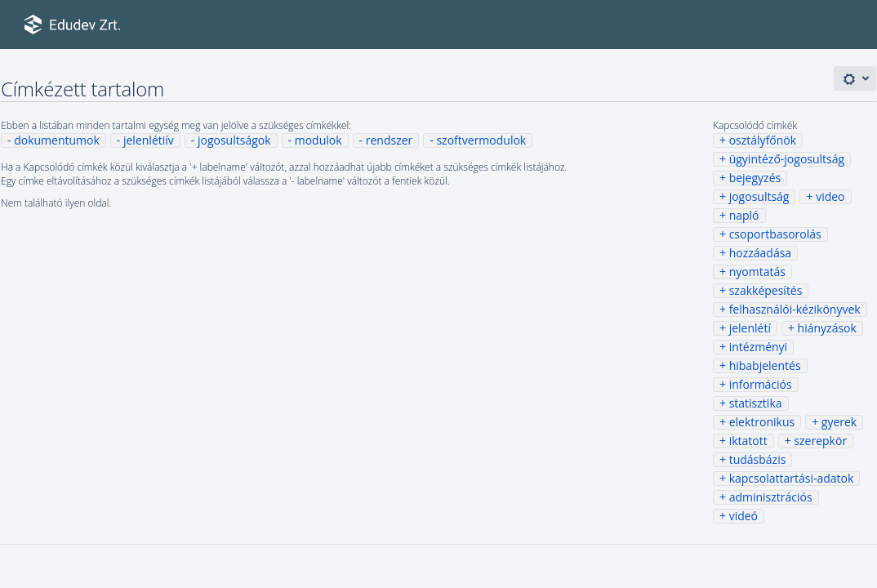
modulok (318, 140)
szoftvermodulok (481, 140)
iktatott (748, 441)
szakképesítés (766, 290)
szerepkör (820, 441)
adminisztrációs (771, 497)
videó (743, 516)
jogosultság (759, 196)
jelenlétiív (149, 140)
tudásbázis (758, 459)
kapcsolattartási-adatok (792, 478)
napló (744, 215)
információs (761, 384)
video (830, 196)
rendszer (390, 140)
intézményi (759, 347)
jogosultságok (234, 140)
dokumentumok (57, 140)
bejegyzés (755, 178)
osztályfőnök (763, 140)
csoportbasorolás (775, 234)
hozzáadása (761, 253)
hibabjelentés (765, 365)
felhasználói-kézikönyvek (795, 309)
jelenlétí (750, 328)
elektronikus (762, 422)
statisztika (756, 403)
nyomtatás (757, 272)
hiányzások (827, 328)
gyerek (839, 422)
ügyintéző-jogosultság (787, 159)
